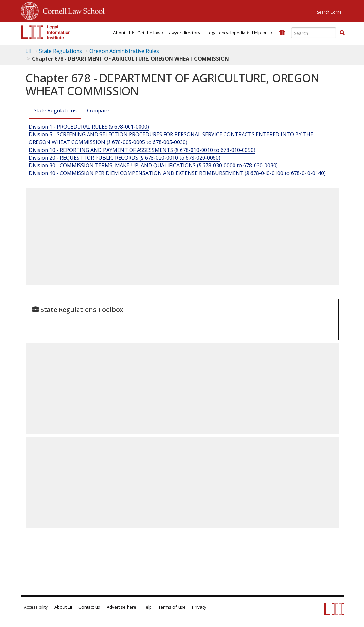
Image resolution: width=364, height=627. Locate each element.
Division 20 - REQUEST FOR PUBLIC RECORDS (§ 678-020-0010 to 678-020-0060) (125, 158)
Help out (260, 33)
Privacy (199, 607)
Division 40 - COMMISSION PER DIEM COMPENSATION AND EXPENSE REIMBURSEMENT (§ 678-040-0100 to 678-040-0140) (177, 173)
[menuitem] (122, 33)
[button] (342, 33)
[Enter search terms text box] (314, 33)
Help (147, 607)
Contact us (89, 607)
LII (29, 51)
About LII (122, 33)
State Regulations (61, 51)
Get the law (149, 33)
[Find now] (342, 33)
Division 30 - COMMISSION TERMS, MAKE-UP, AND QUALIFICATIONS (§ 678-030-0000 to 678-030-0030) (153, 165)
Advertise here (121, 607)
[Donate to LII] (282, 33)
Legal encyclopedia (226, 33)
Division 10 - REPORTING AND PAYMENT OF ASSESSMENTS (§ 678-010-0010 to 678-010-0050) (142, 150)
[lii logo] (46, 32)
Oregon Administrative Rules (124, 51)
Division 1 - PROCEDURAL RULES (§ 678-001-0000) (89, 127)
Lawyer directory (183, 33)
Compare (98, 110)
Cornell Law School (72, 10)
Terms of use (172, 607)
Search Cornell (330, 12)
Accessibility (36, 607)
